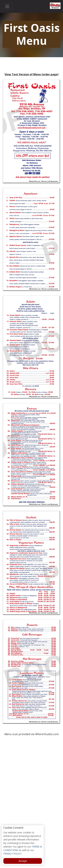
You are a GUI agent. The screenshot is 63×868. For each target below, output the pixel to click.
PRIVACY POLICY (13, 854)
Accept (23, 861)
